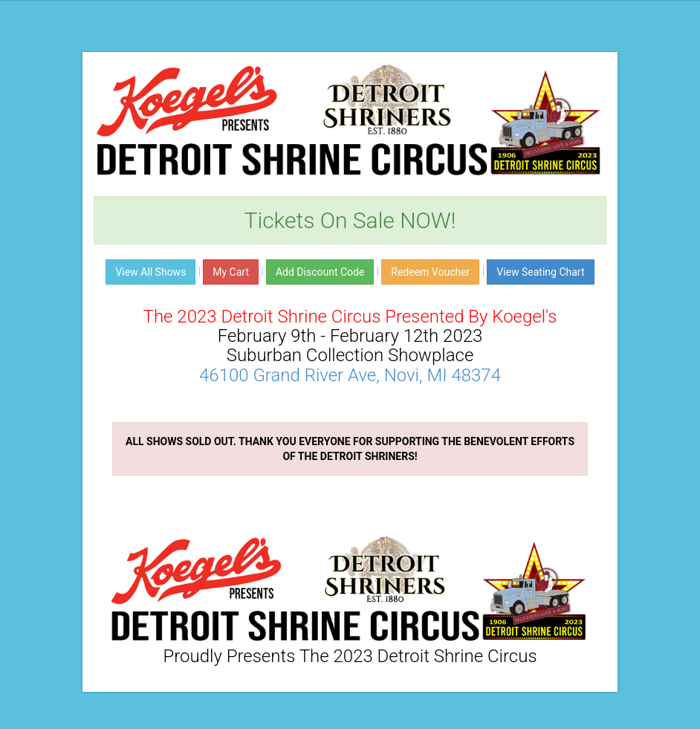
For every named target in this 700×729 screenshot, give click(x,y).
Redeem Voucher (430, 272)
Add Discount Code (320, 272)
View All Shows (150, 272)
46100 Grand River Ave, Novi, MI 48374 (350, 375)
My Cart (231, 272)
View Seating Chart (540, 272)
